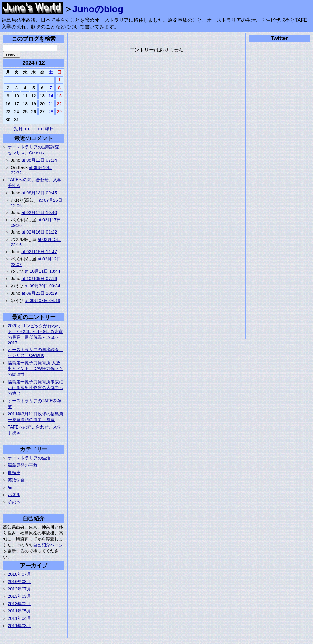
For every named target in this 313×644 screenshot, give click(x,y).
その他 (14, 502)
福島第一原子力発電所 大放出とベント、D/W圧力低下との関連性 (35, 369)
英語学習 (16, 480)
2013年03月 (19, 596)
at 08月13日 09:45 (39, 193)
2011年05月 (19, 611)
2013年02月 (19, 604)
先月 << (22, 129)
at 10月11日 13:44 (42, 271)
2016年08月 (19, 582)
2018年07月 (19, 574)
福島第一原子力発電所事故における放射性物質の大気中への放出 (35, 388)
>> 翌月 (46, 129)
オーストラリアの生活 (29, 458)
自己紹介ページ (48, 545)
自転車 (14, 473)
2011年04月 (19, 618)
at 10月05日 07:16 (39, 279)
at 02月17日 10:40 (39, 212)
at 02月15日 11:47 (39, 252)
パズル (14, 495)
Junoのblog (98, 9)
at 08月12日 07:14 (39, 160)
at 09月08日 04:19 (42, 301)
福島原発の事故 (23, 465)
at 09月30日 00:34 (42, 286)
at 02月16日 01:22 (39, 232)
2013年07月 (19, 589)
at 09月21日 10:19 (39, 293)
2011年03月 (19, 626)
